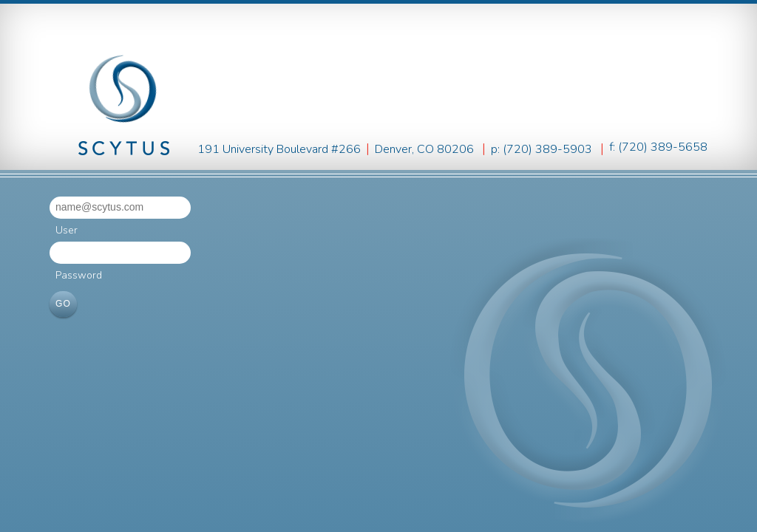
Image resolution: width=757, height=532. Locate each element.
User (67, 230)
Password (79, 275)
